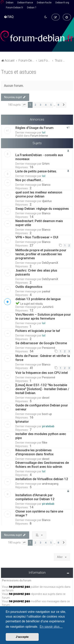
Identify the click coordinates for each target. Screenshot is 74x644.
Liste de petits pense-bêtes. (36, 171)
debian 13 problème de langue (38, 298)
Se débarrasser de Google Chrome (41, 342)
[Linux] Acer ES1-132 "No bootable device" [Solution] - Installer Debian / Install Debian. (42, 388)
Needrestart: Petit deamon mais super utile (39, 222)
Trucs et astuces (19, 71)
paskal (46, 291)
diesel (46, 397)
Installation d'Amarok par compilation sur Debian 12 (35, 496)
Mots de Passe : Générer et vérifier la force (43, 357)
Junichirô (48, 306)
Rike (45, 442)
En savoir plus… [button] (51, 627)
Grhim (46, 163)
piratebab (48, 426)
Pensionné (49, 347)
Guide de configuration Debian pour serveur (42, 407)
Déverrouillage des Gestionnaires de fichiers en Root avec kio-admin (42, 464)
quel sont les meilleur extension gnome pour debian (39, 194)
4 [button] (46, 104)
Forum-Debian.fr (15, 8)
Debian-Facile (44, 3)
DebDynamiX (50, 262)
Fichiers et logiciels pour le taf (38, 330)
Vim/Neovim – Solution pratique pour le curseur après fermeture (43, 316)
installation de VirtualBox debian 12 (42, 478)
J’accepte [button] (22, 637)
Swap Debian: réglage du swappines (42, 208)
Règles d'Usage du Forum (34, 127)
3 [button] (41, 104)
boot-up (47, 413)
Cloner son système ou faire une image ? (39, 513)
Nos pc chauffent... (29, 180)
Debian (10, 3)
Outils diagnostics (29, 286)
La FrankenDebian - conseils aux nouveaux (39, 157)
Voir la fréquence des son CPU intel (42, 372)
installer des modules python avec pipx (41, 435)
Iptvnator (22, 421)
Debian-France (25, 3)
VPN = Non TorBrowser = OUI (37, 237)
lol (44, 132)
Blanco (46, 184)
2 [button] (35, 104)
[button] (24, 104)
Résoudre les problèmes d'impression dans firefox (34, 452)
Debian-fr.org (62, 3)
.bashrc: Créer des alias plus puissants (36, 272)
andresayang (50, 483)
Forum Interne (39, 135)
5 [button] (51, 104)
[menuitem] (9, 16)
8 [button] (58, 104)
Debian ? (32, 8)
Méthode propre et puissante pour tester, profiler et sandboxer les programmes (41, 253)
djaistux (47, 201)
